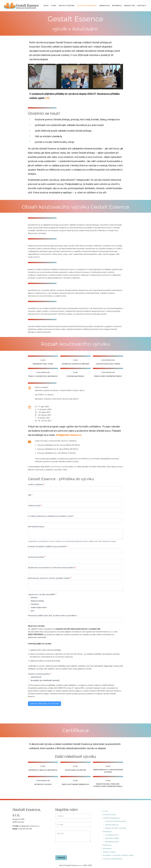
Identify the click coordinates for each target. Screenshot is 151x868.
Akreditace (105, 6)
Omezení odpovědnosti (113, 859)
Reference (117, 6)
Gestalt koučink (67, 6)
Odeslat (61, 858)
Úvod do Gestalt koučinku (116, 821)
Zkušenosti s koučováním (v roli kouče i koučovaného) (52, 568)
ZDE (47, 98)
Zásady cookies (109, 852)
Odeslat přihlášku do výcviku (44, 704)
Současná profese (37, 557)
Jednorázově (35, 677)
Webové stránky (36, 601)
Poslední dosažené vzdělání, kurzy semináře (48, 546)
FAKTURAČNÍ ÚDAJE (36, 527)
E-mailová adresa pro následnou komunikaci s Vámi (51, 516)
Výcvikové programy (87, 6)
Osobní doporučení (37, 607)
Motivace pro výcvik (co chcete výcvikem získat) (50, 578)
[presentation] (73, 854)
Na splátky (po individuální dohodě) (44, 680)
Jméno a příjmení (36, 484)
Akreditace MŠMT (113, 838)
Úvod (46, 6)
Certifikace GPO (112, 835)
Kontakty (142, 6)
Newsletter (129, 6)
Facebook (33, 604)
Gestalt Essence (112, 825)
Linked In (33, 598)
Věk (30, 495)
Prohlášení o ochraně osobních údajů (118, 855)
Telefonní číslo (35, 506)
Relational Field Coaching (116, 828)
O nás (54, 6)
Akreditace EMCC (113, 842)
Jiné (31, 611)
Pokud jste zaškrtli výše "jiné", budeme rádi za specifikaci (52, 616)
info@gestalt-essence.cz (69, 435)
